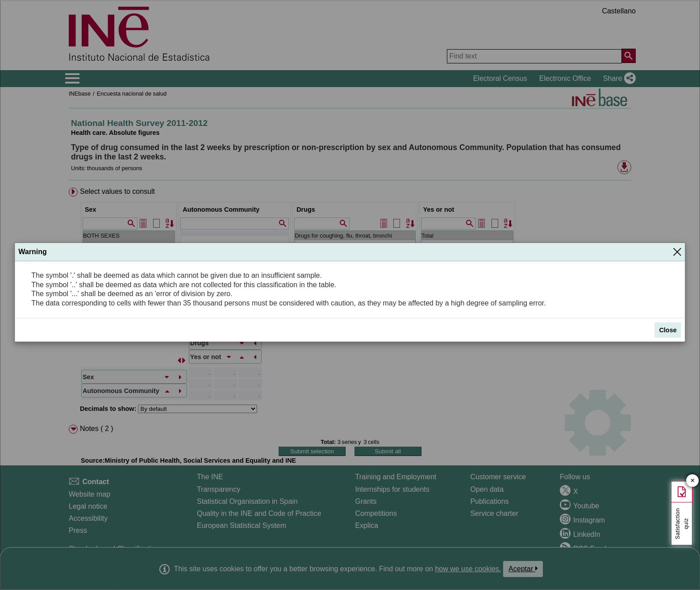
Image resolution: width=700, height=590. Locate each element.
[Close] (677, 252)
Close (668, 330)
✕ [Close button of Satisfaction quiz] (693, 481)
